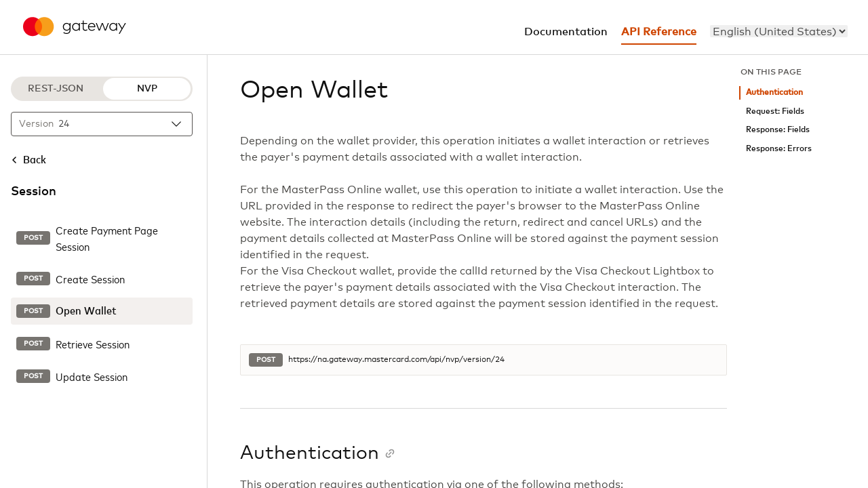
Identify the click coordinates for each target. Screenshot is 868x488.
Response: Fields (778, 130)
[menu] (779, 31)
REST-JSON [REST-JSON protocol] (56, 89)
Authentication (774, 93)
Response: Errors (779, 149)
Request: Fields (775, 111)
